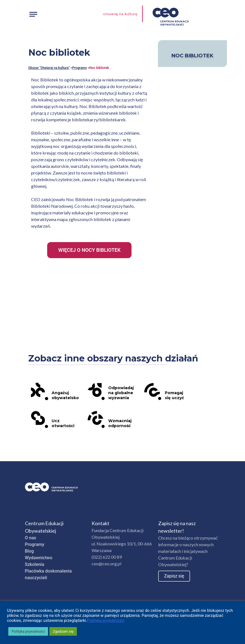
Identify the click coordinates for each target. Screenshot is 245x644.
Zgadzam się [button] (63, 631)
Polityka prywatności (106, 620)
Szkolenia (35, 564)
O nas (31, 538)
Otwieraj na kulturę (120, 14)
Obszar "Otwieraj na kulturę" (49, 68)
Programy (79, 68)
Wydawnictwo (39, 558)
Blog (29, 551)
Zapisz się (174, 576)
